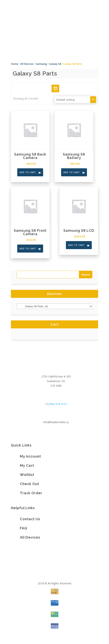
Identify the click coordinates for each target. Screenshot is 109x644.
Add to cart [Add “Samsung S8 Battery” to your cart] (72, 172)
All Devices (27, 64)
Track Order (31, 493)
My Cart (27, 465)
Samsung (41, 64)
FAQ (24, 528)
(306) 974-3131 (58, 404)
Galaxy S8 (55, 64)
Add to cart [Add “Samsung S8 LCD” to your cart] (76, 245)
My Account (30, 456)
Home (15, 64)
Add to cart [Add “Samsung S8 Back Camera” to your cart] (28, 172)
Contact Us (30, 519)
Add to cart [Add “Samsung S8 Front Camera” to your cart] (28, 248)
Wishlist (27, 475)
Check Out (30, 484)
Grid (52, 88)
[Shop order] (75, 100)
